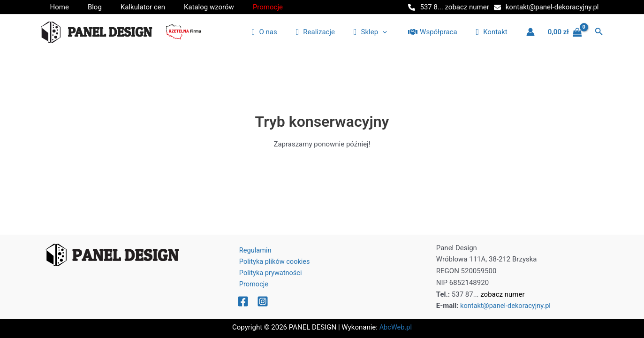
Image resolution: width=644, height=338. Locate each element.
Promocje (251, 285)
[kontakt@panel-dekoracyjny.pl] (546, 7)
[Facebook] (243, 303)
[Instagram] (263, 303)
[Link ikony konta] (530, 32)
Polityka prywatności (268, 273)
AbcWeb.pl (396, 327)
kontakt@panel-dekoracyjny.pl (507, 306)
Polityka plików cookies (272, 261)
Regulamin (253, 250)
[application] (394, 32)
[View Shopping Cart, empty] (565, 32)
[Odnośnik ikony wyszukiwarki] (599, 32)
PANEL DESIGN (110, 32)
